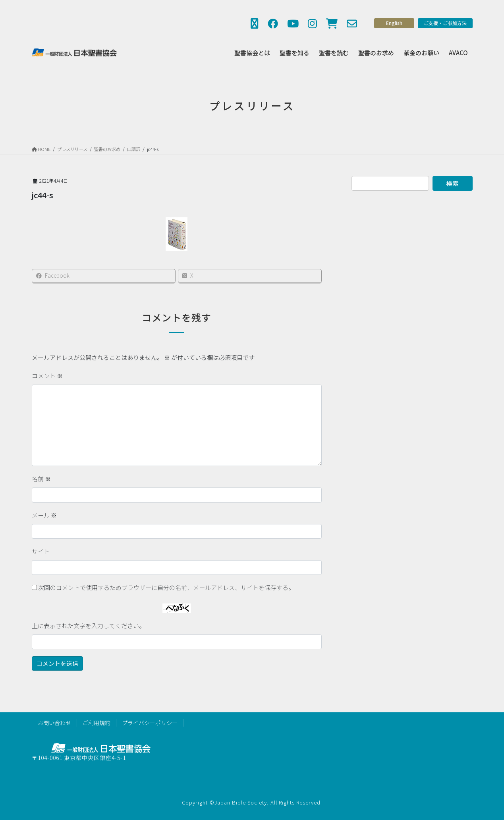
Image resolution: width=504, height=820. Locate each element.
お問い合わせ (54, 723)
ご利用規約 (97, 723)
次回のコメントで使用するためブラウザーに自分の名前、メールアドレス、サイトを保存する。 (166, 587)
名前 (41, 479)
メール (44, 515)
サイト (41, 551)
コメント (47, 376)
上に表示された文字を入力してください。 (88, 626)
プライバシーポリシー (150, 723)
